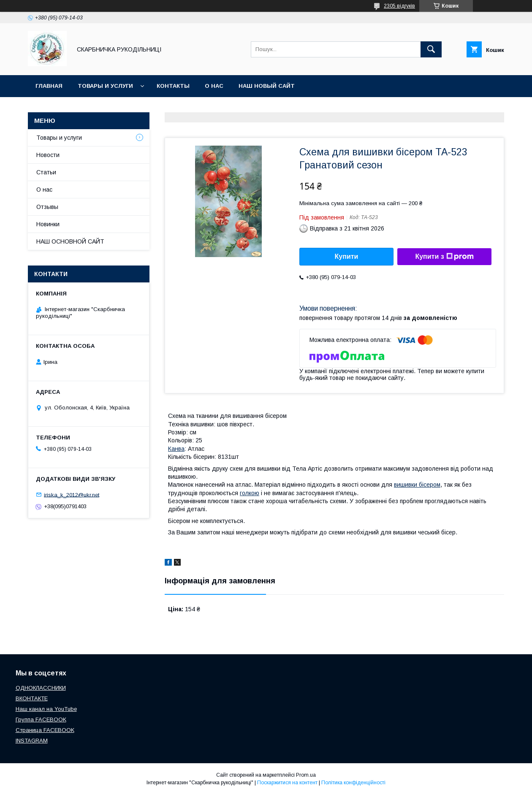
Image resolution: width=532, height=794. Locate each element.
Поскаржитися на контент (287, 783)
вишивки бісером (417, 485)
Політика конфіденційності (353, 783)
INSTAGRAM (32, 741)
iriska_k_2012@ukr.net (72, 495)
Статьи (46, 172)
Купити (347, 256)
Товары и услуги (105, 86)
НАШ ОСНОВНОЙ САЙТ (70, 241)
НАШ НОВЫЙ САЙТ (267, 86)
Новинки (48, 224)
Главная (49, 86)
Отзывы (47, 207)
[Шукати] (431, 49)
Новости (48, 155)
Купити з (444, 257)
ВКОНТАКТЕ (32, 698)
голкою (250, 493)
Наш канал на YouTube (46, 709)
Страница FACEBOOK (45, 730)
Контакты (173, 86)
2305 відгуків (399, 6)
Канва (176, 449)
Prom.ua (306, 775)
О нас (214, 86)
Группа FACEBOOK (41, 719)
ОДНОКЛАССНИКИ (41, 688)
